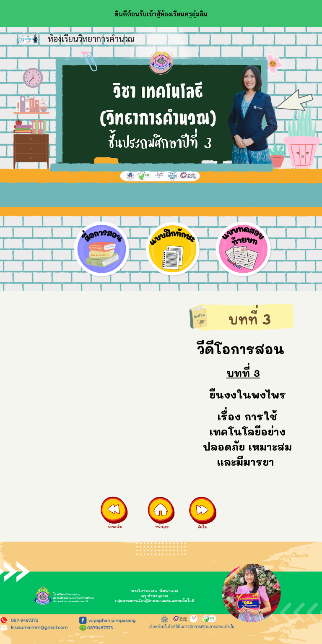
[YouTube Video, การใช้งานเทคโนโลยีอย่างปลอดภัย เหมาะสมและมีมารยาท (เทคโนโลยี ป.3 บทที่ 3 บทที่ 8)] (102, 356)
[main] (243, 404)
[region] (161, 13)
